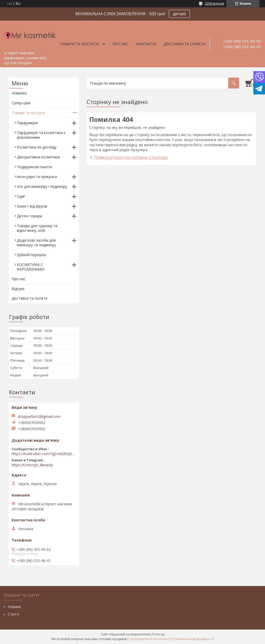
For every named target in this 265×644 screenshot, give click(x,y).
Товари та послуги (79, 44)
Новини (14, 607)
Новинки (19, 93)
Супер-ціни (21, 103)
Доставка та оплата (184, 44)
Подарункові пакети (34, 167)
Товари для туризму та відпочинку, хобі (37, 228)
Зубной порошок (32, 255)
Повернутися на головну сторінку (131, 157)
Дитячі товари (30, 216)
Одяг (21, 196)
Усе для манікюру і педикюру (42, 186)
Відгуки (18, 289)
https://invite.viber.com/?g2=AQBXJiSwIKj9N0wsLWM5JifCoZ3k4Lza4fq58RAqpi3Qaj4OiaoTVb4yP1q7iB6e (44, 454)
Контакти (146, 44)
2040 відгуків (214, 3)
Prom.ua (158, 634)
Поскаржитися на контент (150, 639)
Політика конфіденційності (193, 639)
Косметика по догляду (37, 147)
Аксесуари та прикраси (37, 177)
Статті (13, 614)
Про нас (120, 44)
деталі (179, 14)
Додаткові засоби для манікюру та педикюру (36, 243)
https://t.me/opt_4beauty (32, 465)
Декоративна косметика (38, 157)
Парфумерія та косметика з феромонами (41, 135)
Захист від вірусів (32, 206)
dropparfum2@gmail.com (39, 417)
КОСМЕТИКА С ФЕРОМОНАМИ (31, 267)
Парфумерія (27, 123)
